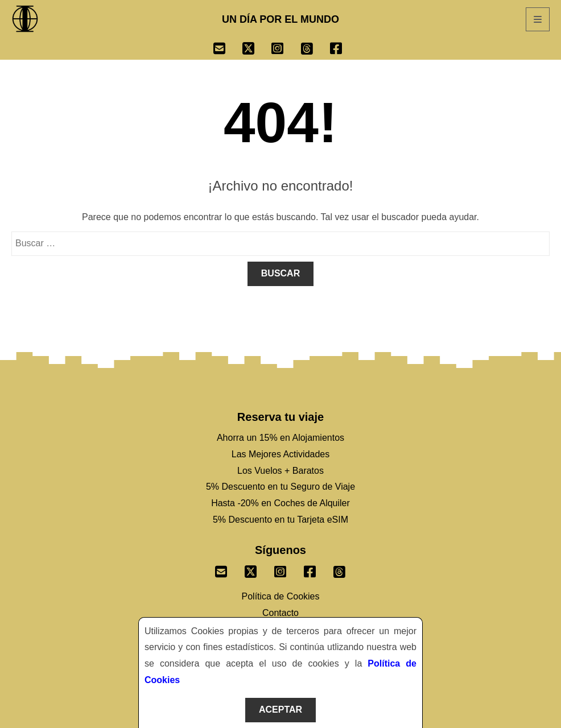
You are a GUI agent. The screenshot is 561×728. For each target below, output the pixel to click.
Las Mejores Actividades (281, 454)
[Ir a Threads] (315, 50)
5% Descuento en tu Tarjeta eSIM (280, 520)
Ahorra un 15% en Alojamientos (280, 438)
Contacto (280, 613)
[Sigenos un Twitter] (251, 569)
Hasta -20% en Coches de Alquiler (280, 503)
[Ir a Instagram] (286, 50)
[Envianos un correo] (221, 569)
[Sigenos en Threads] (340, 569)
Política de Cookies (281, 596)
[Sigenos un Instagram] (280, 569)
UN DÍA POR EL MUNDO (280, 19)
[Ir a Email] (228, 50)
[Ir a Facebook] (345, 50)
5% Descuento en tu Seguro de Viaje (280, 487)
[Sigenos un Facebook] (310, 569)
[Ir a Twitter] (257, 50)
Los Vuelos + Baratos (280, 471)
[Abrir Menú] (538, 19)
